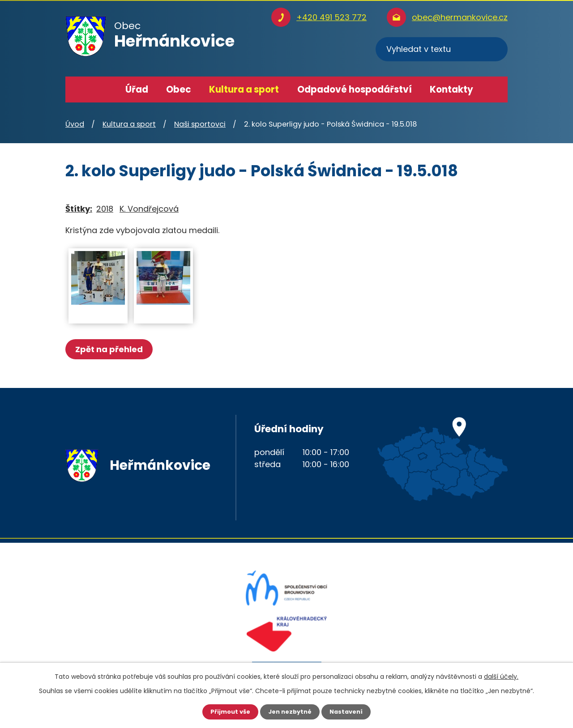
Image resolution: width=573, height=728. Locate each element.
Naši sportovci (200, 124)
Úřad (137, 89)
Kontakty (451, 89)
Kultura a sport (244, 89)
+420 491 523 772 (331, 17)
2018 (105, 209)
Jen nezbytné (290, 711)
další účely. (501, 676)
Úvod (104, 89)
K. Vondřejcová (149, 209)
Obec (179, 89)
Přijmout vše (227, 711)
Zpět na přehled (111, 349)
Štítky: (79, 209)
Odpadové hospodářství (355, 89)
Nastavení (349, 711)
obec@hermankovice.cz (460, 17)
